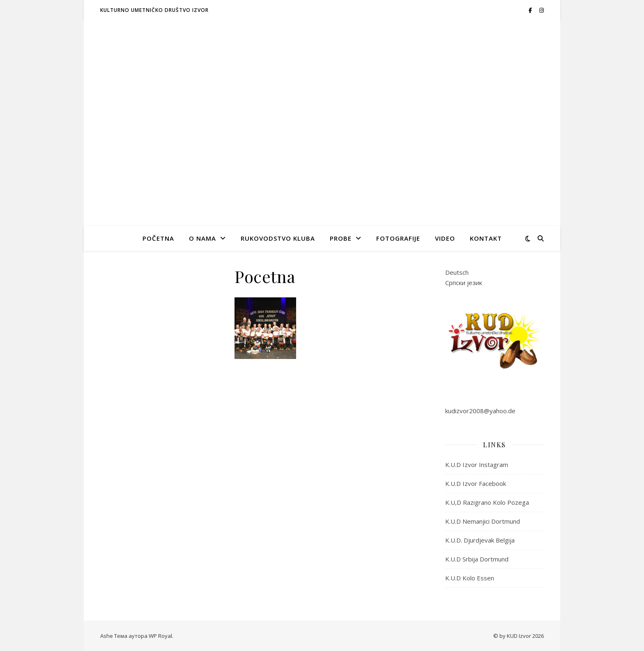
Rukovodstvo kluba (278, 238)
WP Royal (160, 636)
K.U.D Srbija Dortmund (477, 559)
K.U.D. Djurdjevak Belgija (480, 540)
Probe (341, 238)
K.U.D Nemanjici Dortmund (483, 521)
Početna (158, 238)
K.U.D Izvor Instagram (477, 465)
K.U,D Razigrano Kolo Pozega (487, 502)
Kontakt (486, 238)
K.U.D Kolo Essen (470, 578)
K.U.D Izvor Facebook (476, 483)
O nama (202, 238)
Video (445, 238)
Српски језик (464, 283)
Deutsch (457, 272)
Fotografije (398, 238)
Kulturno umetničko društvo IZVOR (154, 10)
